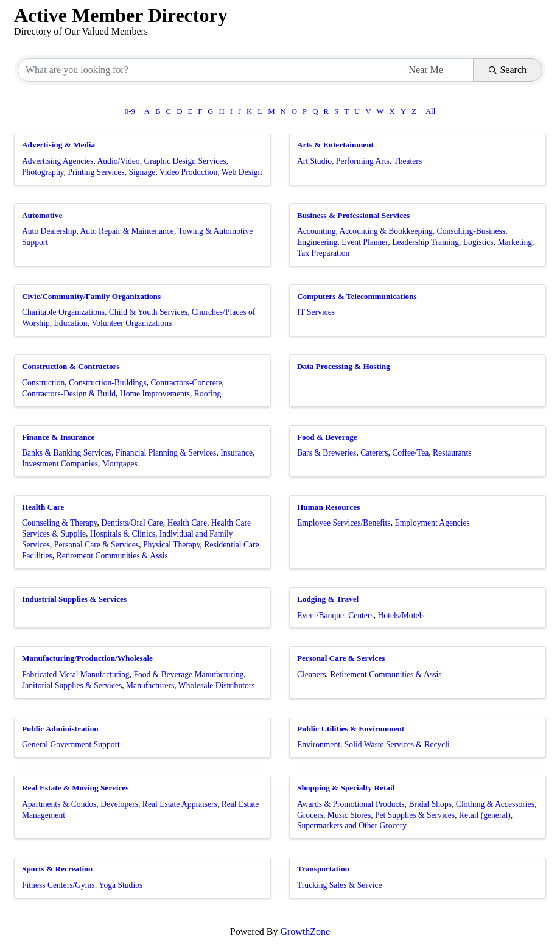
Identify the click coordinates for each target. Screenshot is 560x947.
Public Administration (60, 729)
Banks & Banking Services (67, 453)
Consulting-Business (471, 231)
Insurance (236, 453)
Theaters (408, 161)
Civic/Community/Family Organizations (91, 296)
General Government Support (71, 745)
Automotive (42, 215)
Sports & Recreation (57, 869)
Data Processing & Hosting (344, 366)
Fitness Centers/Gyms (58, 885)
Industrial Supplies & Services (74, 599)
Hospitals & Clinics (123, 534)
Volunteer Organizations (131, 323)
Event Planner (365, 242)
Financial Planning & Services (166, 453)
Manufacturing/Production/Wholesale (87, 658)
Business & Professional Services (353, 215)
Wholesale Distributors (217, 685)
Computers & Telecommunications (357, 296)
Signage (142, 172)
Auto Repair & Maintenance (127, 231)
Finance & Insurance (58, 437)
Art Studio (314, 161)
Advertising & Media (58, 145)
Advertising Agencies (58, 161)
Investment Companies (60, 464)
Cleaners (312, 674)
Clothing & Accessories (495, 804)
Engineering (317, 242)
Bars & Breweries (327, 453)
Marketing (515, 242)
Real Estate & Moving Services (75, 788)
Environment (319, 745)
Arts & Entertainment (335, 145)
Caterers (374, 453)
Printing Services (96, 172)
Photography (43, 172)
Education (71, 323)
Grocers (310, 815)
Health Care (43, 507)
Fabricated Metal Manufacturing (76, 674)
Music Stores (349, 815)
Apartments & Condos (59, 804)
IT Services (316, 312)
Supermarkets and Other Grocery (352, 826)
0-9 (130, 111)
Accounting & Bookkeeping (386, 231)
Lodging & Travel (328, 599)
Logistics (478, 242)
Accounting (316, 231)
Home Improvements (155, 394)
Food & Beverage (327, 437)
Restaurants (452, 453)
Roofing (208, 394)
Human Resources (328, 507)
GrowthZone (305, 931)
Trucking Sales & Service (340, 885)
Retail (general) (485, 815)
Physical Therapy (172, 545)
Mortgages (120, 464)
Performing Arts (363, 161)
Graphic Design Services (185, 161)
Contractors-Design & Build (69, 394)
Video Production (188, 172)
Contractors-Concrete (186, 383)
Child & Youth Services (148, 312)
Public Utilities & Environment (351, 729)
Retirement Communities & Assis (112, 556)
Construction (43, 383)
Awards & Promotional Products (351, 804)
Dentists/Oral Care (132, 523)
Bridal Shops (430, 804)
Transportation (323, 869)
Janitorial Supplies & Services (72, 685)
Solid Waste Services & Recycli (397, 745)
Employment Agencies (432, 523)
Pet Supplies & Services (415, 815)
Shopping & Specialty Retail (346, 788)
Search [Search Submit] (508, 70)
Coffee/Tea (410, 453)
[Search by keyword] (209, 70)
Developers (119, 804)
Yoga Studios (121, 885)
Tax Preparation (323, 253)
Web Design (242, 172)
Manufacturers (150, 685)
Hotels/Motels (401, 615)
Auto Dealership (49, 231)
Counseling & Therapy (59, 523)
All (430, 111)
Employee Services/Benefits (344, 523)
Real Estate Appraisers (180, 804)
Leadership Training (425, 242)
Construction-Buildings (108, 383)
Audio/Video (118, 161)
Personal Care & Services (96, 545)
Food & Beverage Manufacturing (188, 674)
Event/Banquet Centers (335, 615)
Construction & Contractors (71, 366)
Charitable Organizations (63, 312)
